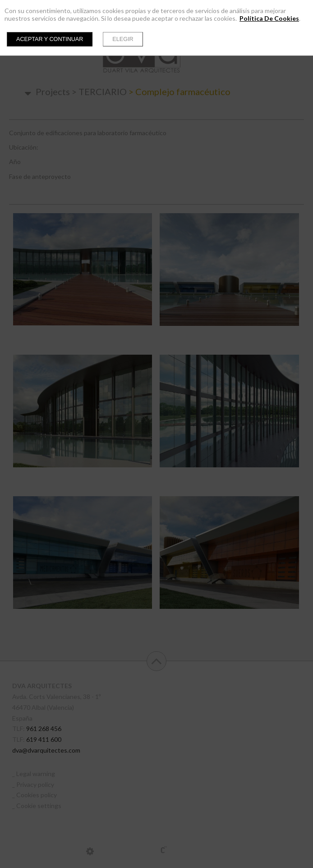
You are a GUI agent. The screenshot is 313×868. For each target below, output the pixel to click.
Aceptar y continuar (50, 39)
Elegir (123, 39)
